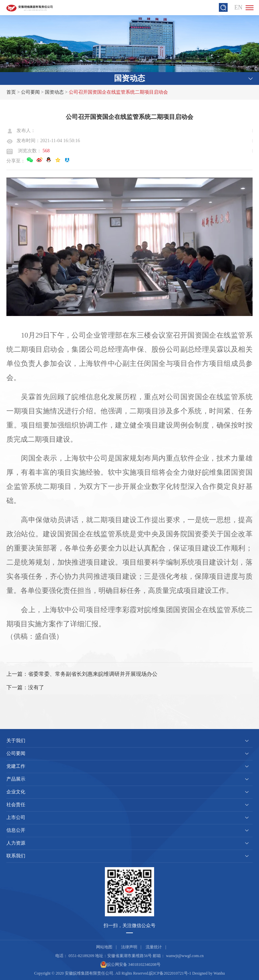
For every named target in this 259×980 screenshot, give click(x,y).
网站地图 (104, 947)
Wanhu (219, 973)
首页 (11, 92)
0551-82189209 (81, 956)
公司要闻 (30, 92)
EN (238, 7)
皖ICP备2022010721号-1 (170, 973)
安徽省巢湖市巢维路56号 (129, 956)
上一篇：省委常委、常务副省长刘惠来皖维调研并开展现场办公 (82, 674)
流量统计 (154, 947)
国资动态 (54, 92)
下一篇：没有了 (25, 687)
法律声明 (129, 947)
